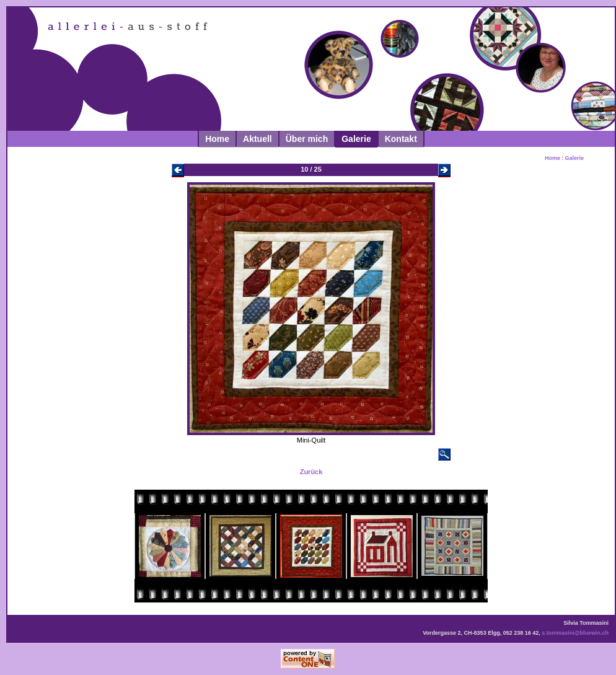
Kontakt (401, 139)
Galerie (356, 139)
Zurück (311, 472)
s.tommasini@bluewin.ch (575, 633)
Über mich (307, 139)
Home (217, 139)
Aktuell (257, 139)
